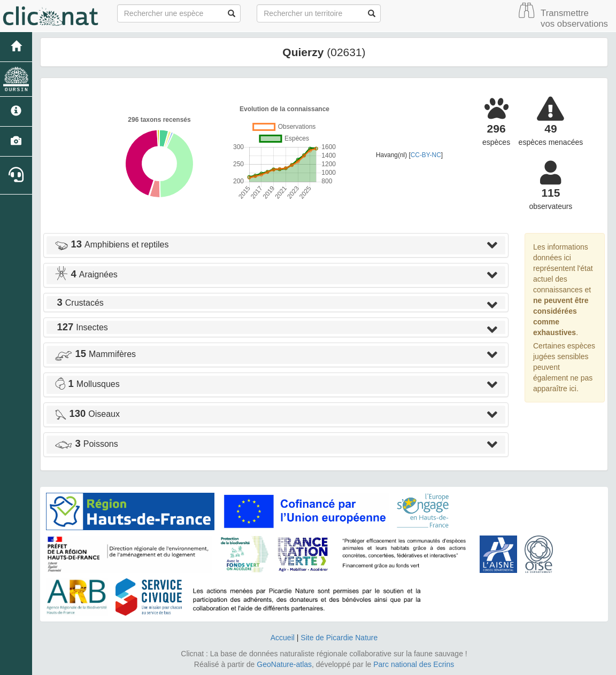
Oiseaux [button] (87, 414)
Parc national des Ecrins (414, 664)
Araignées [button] (86, 274)
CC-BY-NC (426, 155)
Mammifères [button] (95, 354)
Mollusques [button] (87, 384)
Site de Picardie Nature (339, 638)
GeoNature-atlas (284, 664)
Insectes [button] (81, 327)
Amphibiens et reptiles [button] (111, 245)
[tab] (276, 245)
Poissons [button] (86, 444)
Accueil (283, 638)
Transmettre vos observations (574, 18)
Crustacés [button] (79, 303)
